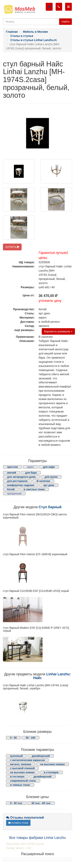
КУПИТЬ (12, 247)
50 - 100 (30, 738)
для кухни (51, 477)
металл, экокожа (21, 764)
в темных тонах (20, 785)
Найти (66, 22)
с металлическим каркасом (27, 760)
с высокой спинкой (22, 768)
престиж (12, 467)
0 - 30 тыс (16, 803)
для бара (31, 473)
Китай (11, 489)
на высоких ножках (52, 764)
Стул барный (50, 507)
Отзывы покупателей (25, 818)
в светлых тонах (34, 489)
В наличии (43, 481)
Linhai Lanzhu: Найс (52, 676)
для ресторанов (17, 481)
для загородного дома (21, 477)
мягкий (12, 473)
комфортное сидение (21, 485)
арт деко (49, 485)
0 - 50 (13, 738)
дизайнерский (41, 756)
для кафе (49, 467)
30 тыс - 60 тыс (41, 803)
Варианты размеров (58, 331)
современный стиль (23, 781)
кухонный (16, 756)
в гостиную (17, 777)
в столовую (51, 772)
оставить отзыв (18, 823)
